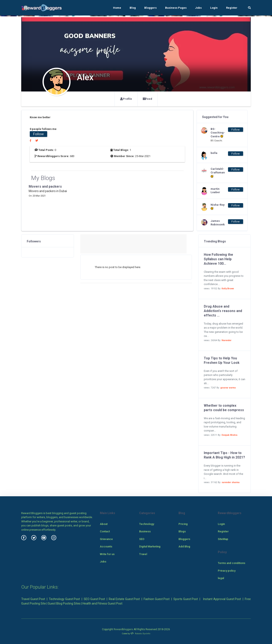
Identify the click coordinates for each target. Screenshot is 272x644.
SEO (142, 539)
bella (214, 153)
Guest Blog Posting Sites (64, 603)
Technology (147, 524)
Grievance (106, 539)
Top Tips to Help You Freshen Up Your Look (222, 360)
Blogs (182, 531)
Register (232, 8)
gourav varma (228, 388)
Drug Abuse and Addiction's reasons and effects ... (223, 311)
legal (221, 578)
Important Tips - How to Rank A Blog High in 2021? (224, 455)
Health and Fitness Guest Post (102, 603)
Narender (227, 340)
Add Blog (184, 546)
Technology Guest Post (64, 599)
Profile (126, 99)
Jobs (198, 8)
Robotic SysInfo (140, 633)
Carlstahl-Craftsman (218, 173)
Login (214, 8)
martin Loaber (215, 191)
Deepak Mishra (229, 435)
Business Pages (176, 8)
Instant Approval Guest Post (222, 599)
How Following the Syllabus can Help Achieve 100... (218, 259)
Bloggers (150, 8)
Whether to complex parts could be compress (224, 408)
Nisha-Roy (218, 207)
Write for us (107, 554)
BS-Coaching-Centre (218, 133)
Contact (105, 531)
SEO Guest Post (94, 599)
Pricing (183, 524)
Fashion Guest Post (157, 599)
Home (117, 8)
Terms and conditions (232, 563)
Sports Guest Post (186, 599)
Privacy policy (227, 571)
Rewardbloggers (123, 629)
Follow (38, 134)
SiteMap (223, 539)
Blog (133, 8)
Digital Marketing (150, 546)
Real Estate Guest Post (124, 599)
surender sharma (231, 482)
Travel (143, 554)
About (104, 524)
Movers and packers (45, 186)
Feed (147, 99)
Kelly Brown (228, 289)
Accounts (106, 546)
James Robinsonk (218, 223)
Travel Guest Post (33, 599)
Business (145, 531)
